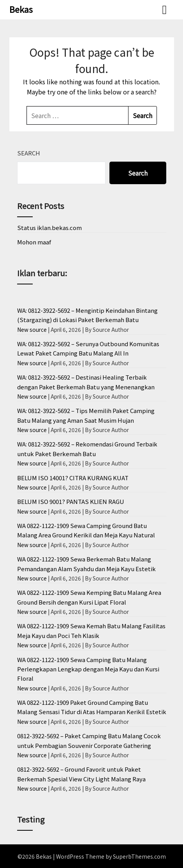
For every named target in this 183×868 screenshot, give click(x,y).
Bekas (21, 9)
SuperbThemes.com (139, 856)
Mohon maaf (34, 242)
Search (29, 153)
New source (32, 329)
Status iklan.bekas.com (49, 227)
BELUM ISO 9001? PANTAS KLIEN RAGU (71, 501)
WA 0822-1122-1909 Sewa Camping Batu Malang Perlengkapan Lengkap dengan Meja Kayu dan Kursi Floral (88, 669)
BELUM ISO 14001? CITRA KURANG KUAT (73, 478)
